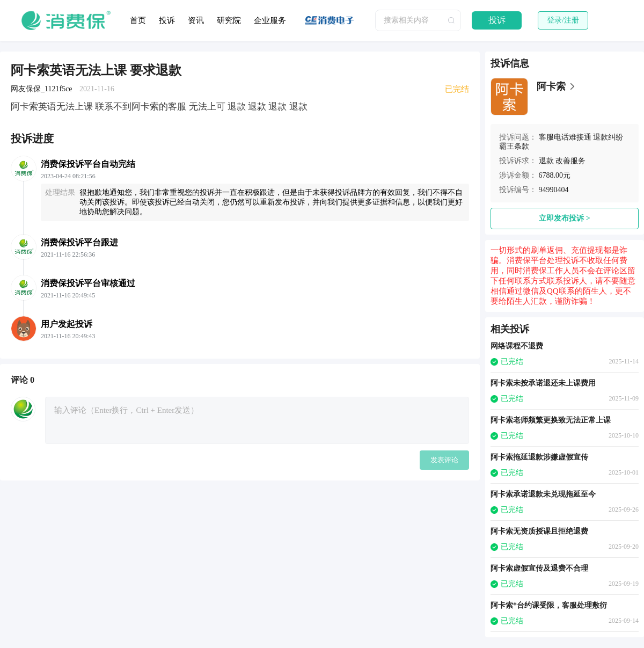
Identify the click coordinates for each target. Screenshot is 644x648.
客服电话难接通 (565, 137)
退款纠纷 (608, 137)
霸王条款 (514, 146)
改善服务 (570, 161)
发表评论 (444, 460)
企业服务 (270, 20)
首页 (138, 20)
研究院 (229, 20)
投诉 (167, 20)
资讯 (196, 20)
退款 (546, 161)
